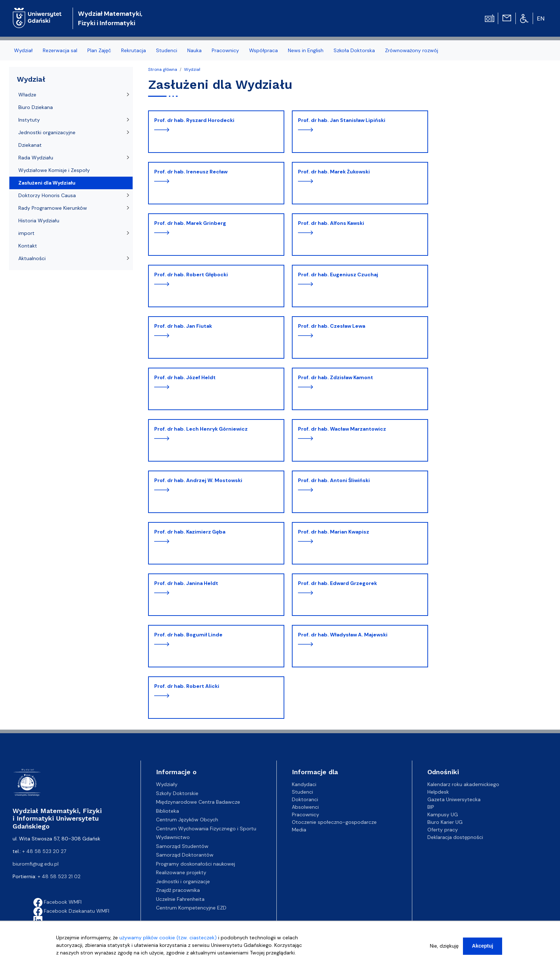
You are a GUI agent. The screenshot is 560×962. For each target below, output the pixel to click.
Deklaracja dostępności (455, 837)
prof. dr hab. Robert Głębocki (191, 274)
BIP (431, 807)
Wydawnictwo (173, 837)
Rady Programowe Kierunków (53, 208)
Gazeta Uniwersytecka (454, 799)
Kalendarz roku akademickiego (463, 784)
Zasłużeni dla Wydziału (47, 183)
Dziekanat (30, 145)
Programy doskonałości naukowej (196, 864)
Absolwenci (305, 807)
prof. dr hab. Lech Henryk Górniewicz (201, 429)
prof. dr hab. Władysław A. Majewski (343, 635)
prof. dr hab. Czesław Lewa (332, 326)
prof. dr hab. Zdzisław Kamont (336, 377)
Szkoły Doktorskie (177, 793)
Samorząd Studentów (182, 846)
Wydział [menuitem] (23, 50)
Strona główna (163, 69)
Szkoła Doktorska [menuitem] (354, 50)
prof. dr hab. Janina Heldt (186, 583)
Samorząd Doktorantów (185, 855)
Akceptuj (483, 947)
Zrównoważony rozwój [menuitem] (412, 50)
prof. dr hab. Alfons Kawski (331, 223)
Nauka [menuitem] (194, 50)
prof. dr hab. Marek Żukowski (334, 172)
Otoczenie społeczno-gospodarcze (334, 822)
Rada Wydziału (36, 158)
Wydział (192, 69)
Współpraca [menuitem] (263, 50)
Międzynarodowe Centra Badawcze (198, 802)
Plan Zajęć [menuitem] (99, 50)
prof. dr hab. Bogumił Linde (188, 635)
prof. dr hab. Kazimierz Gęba (190, 532)
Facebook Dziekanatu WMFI (71, 911)
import (26, 233)
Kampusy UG (443, 814)
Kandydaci (304, 784)
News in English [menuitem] (306, 50)
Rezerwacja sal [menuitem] (60, 50)
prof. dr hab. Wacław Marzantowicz (342, 429)
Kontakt (28, 246)
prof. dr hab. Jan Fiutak (183, 326)
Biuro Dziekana (36, 107)
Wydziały (167, 784)
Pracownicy (306, 814)
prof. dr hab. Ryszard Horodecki (194, 120)
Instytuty (29, 120)
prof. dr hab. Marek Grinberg (190, 223)
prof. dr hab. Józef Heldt (185, 377)
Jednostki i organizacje (183, 881)
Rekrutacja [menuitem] (134, 50)
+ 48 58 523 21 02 (59, 876)
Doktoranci (305, 799)
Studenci (302, 792)
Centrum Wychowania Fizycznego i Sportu (206, 829)
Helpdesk (438, 792)
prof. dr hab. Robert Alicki (187, 686)
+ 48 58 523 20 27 (44, 851)
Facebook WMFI (58, 902)
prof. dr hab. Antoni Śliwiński (334, 480)
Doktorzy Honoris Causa (47, 195)
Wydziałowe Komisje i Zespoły (54, 170)
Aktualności (32, 258)
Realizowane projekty (181, 872)
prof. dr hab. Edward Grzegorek (338, 583)
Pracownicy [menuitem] (225, 50)
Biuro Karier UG (445, 822)
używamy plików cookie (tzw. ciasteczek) (168, 938)
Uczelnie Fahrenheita (180, 899)
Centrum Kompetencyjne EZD (191, 908)
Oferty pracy (443, 830)
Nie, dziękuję (444, 947)
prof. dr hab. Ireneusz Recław (191, 172)
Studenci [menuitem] (167, 50)
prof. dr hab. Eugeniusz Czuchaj (338, 274)
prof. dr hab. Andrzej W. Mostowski (198, 480)
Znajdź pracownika (178, 890)
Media (299, 830)
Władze (27, 95)
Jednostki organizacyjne (47, 132)
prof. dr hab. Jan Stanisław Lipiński (342, 120)
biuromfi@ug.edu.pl (36, 864)
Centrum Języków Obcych (187, 820)
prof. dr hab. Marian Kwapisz (334, 532)
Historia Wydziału (39, 221)
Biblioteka (167, 811)
